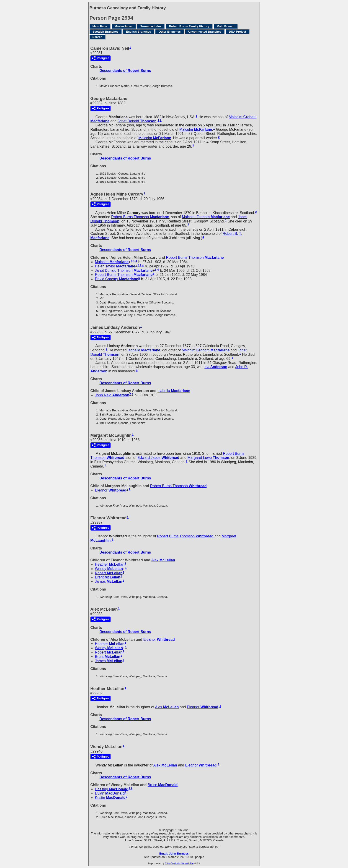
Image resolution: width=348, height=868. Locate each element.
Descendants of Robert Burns (125, 71)
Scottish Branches (106, 32)
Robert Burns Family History (189, 26)
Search (97, 37)
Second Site (187, 864)
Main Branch (226, 26)
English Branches (139, 32)
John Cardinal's (173, 864)
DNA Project (237, 32)
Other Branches (170, 32)
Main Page (100, 26)
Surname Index (151, 26)
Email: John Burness (174, 854)
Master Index (124, 26)
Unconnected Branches (205, 32)
